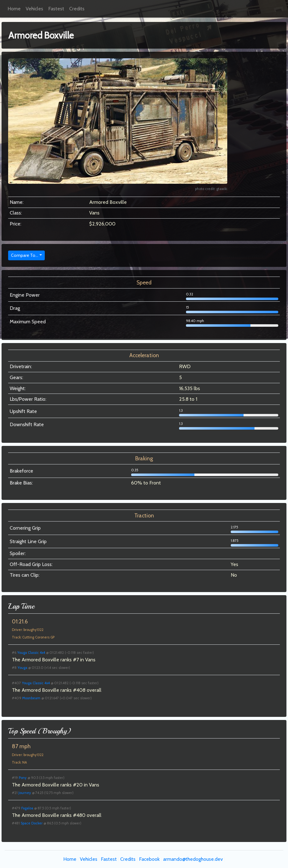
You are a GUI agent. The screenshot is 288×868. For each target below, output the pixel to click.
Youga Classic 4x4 (31, 653)
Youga (22, 668)
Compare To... (25, 255)
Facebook (149, 859)
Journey (25, 793)
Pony (23, 778)
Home (14, 9)
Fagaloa (27, 808)
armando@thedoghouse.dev (193, 859)
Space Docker (32, 823)
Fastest (56, 9)
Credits (77, 9)
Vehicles (34, 9)
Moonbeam (31, 698)
